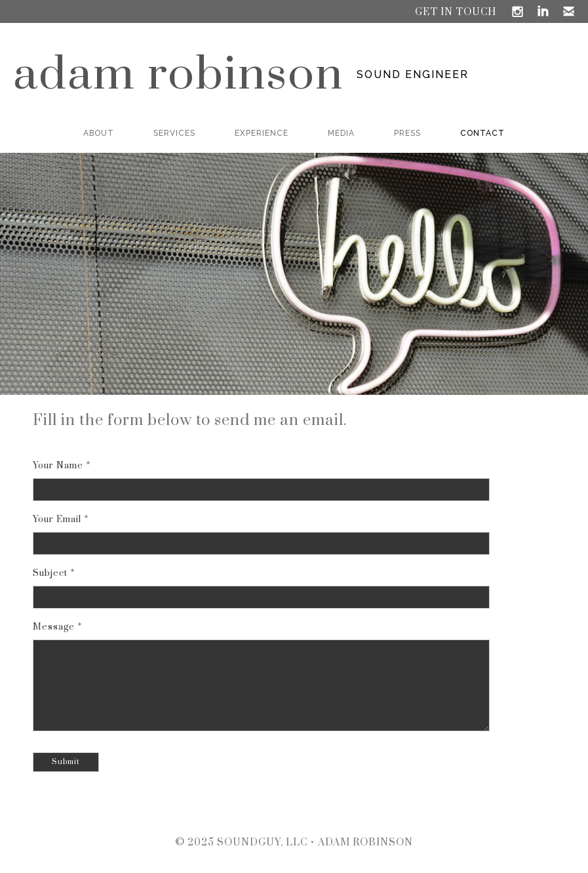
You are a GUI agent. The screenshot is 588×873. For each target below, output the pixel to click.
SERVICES (174, 133)
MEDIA (341, 133)
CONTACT (482, 133)
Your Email (57, 519)
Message (54, 627)
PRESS (407, 133)
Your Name (58, 466)
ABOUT (99, 133)
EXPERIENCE (262, 133)
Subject (50, 573)
